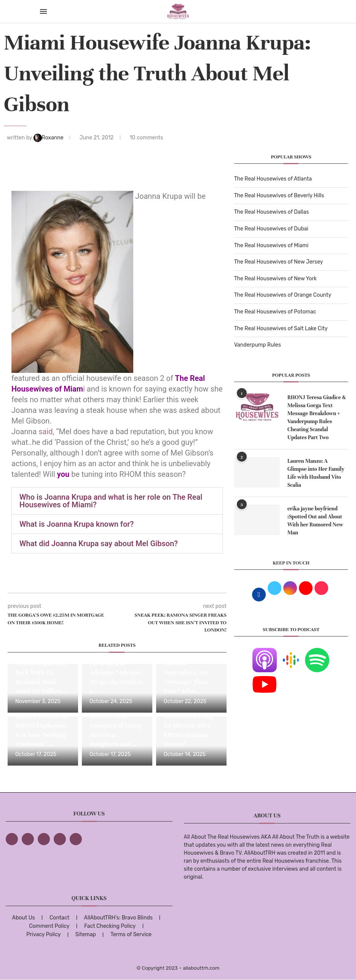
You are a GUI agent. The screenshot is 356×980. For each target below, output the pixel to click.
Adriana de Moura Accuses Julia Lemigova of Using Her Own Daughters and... (115, 726)
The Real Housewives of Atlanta (273, 179)
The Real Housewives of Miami (271, 245)
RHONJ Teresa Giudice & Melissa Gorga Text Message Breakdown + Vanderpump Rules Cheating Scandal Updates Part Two (317, 417)
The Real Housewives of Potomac (275, 312)
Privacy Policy (43, 934)
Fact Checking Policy (110, 926)
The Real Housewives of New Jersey (279, 262)
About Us (24, 918)
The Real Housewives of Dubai (271, 229)
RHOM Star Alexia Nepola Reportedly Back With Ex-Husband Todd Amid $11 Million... (42, 673)
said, (46, 432)
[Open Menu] (43, 11)
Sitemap (86, 934)
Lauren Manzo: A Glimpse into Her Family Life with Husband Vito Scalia (316, 473)
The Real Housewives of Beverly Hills (279, 196)
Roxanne (49, 138)
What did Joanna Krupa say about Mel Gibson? (99, 544)
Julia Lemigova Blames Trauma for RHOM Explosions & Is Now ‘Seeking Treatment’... (42, 726)
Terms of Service (131, 934)
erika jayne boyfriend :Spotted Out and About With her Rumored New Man (315, 521)
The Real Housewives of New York (275, 279)
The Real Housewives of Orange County (283, 295)
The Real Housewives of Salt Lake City (281, 329)
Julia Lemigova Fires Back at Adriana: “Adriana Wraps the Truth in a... (116, 673)
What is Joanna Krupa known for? (77, 524)
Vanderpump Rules (258, 345)
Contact (59, 918)
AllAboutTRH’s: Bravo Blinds (118, 918)
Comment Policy (49, 926)
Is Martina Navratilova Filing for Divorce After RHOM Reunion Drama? (189, 726)
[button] (117, 501)
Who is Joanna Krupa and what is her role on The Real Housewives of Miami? (111, 501)
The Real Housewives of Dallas (271, 212)
